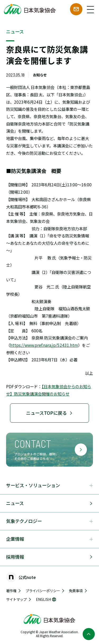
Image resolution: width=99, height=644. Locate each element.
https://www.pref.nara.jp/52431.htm (44, 345)
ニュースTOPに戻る (49, 413)
